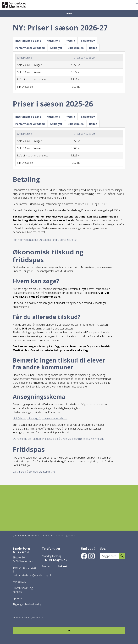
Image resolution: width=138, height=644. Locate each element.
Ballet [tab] (93, 48)
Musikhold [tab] (53, 41)
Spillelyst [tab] (56, 48)
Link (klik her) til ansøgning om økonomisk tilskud (40, 418)
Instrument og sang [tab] (28, 41)
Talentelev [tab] (88, 41)
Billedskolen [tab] (76, 48)
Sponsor (18, 598)
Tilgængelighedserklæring (27, 604)
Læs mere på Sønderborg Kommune (34, 472)
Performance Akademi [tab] (30, 48)
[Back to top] (69, 631)
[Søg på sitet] (113, 556)
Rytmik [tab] (70, 41)
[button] (122, 556)
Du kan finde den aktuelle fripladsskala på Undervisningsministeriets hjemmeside (58, 439)
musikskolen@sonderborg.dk (35, 575)
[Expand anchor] (69, 13)
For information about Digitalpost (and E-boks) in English (45, 240)
